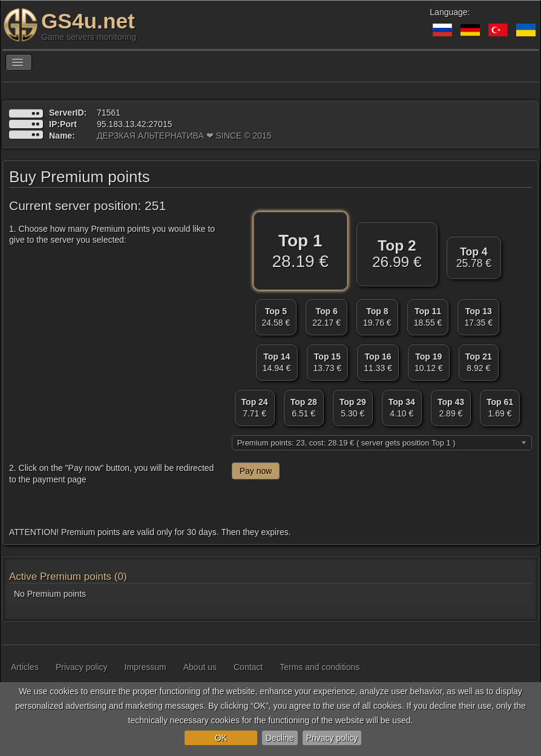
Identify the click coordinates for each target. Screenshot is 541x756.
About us (200, 667)
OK (221, 738)
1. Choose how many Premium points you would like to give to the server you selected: (112, 234)
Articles (25, 667)
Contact (248, 667)
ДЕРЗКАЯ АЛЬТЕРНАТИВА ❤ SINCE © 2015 (184, 136)
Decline (280, 738)
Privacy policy (332, 738)
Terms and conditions (320, 667)
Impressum (146, 667)
